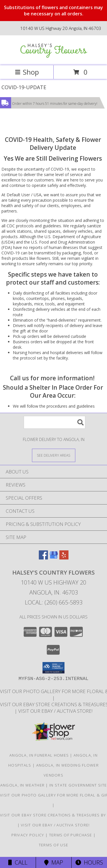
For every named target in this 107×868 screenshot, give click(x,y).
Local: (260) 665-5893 (54, 602)
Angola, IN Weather (22, 785)
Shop (27, 72)
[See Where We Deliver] (54, 455)
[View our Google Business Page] (54, 558)
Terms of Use (54, 845)
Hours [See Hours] (89, 862)
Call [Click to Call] (18, 862)
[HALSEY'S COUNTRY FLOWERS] (54, 57)
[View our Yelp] (64, 558)
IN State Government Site (78, 785)
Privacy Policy (28, 835)
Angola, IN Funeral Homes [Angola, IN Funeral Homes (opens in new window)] (39, 755)
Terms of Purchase (71, 835)
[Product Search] (54, 422)
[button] (53, 668)
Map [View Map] (54, 862)
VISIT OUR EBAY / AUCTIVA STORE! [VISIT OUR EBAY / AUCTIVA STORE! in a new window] (55, 711)
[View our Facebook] (43, 558)
